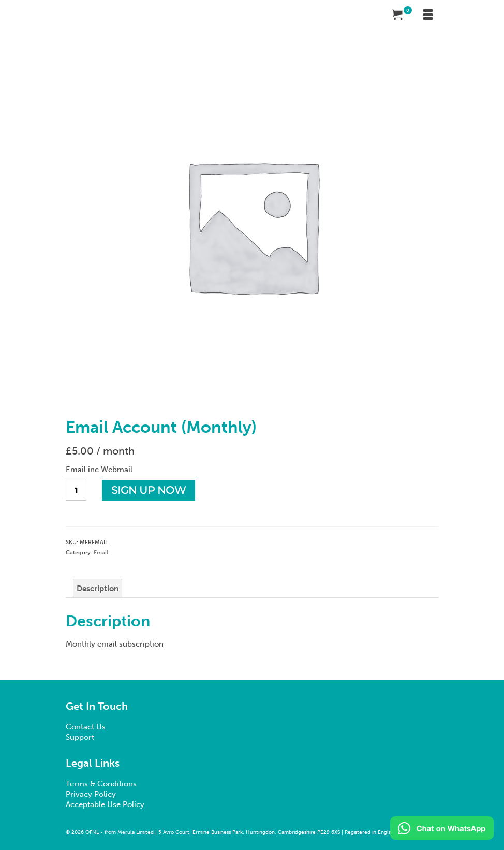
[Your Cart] (402, 16)
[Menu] (428, 16)
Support (80, 737)
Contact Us (86, 727)
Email (101, 553)
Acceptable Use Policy (105, 804)
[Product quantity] (76, 490)
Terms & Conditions (101, 784)
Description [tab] (98, 589)
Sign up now (149, 490)
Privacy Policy (91, 794)
